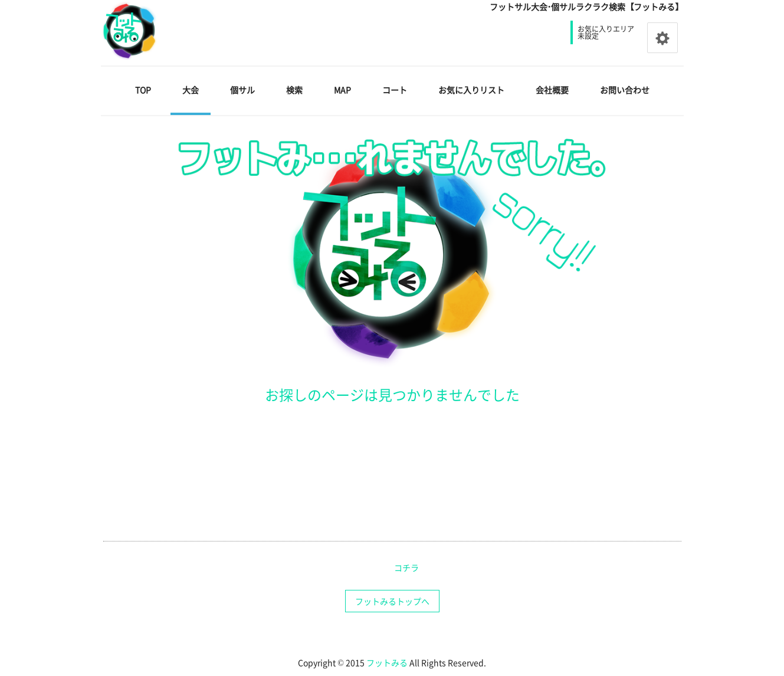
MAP (342, 90)
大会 (191, 90)
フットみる (387, 662)
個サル (242, 90)
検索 (294, 90)
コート (395, 90)
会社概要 (552, 90)
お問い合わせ (625, 90)
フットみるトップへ (392, 601)
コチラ (406, 567)
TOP (143, 90)
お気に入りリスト (471, 90)
